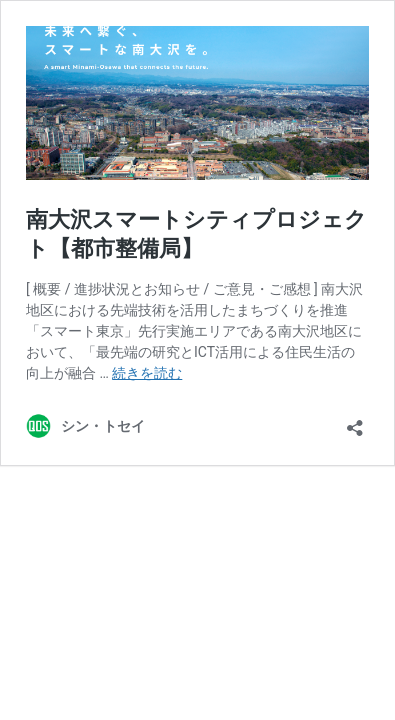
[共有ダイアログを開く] (355, 421)
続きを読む (147, 373)
